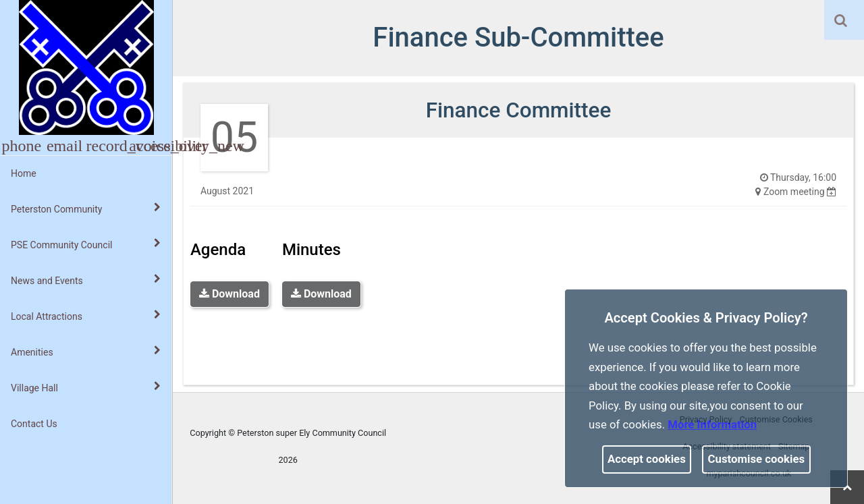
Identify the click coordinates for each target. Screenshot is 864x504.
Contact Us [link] (34, 424)
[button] (842, 22)
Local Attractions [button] (86, 316)
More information (712, 424)
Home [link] (24, 173)
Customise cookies (757, 459)
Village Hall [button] (86, 387)
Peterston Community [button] (86, 208)
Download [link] (230, 294)
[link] (841, 20)
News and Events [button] (86, 280)
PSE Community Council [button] (86, 244)
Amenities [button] (86, 352)
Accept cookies (647, 459)
